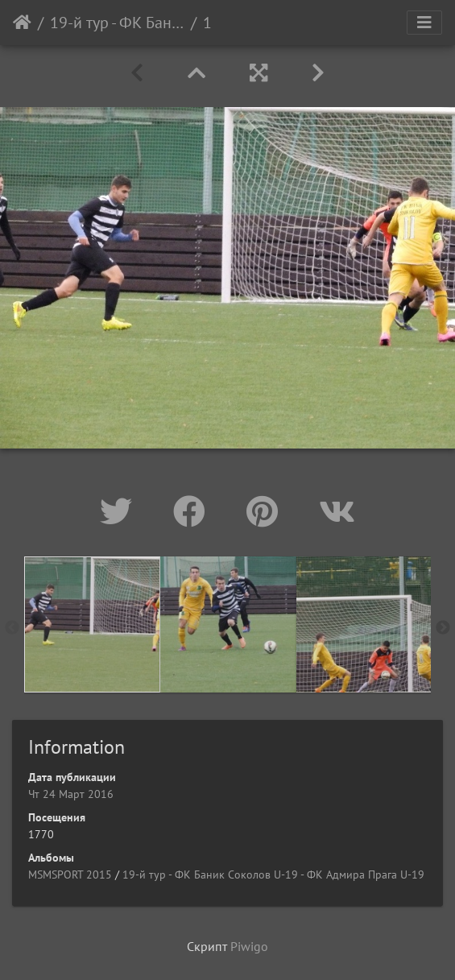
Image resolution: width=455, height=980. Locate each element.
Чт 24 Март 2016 (71, 794)
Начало (22, 23)
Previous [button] (12, 628)
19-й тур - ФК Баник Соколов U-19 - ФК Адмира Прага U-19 (117, 23)
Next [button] (443, 628)
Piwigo (249, 946)
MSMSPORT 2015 (70, 875)
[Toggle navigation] (424, 23)
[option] (92, 624)
